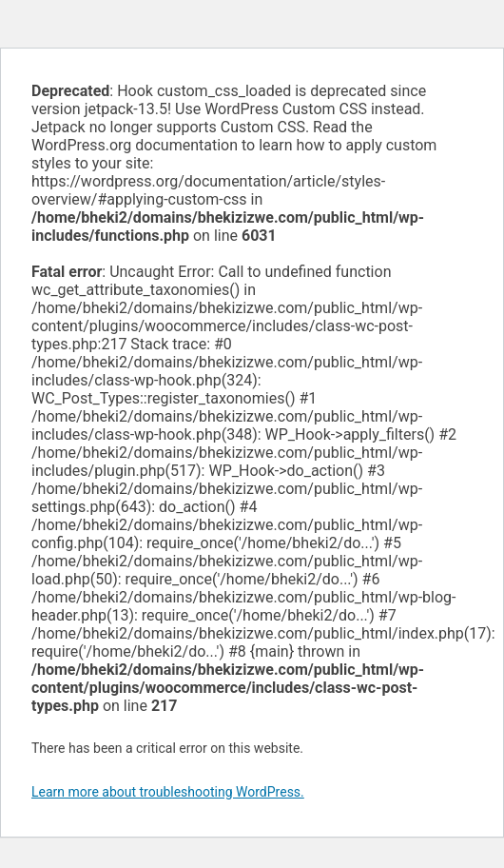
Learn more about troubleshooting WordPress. (168, 792)
